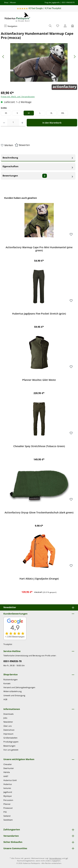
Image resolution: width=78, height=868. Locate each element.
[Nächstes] (75, 57)
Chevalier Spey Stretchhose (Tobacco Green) (39, 446)
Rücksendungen (11, 679)
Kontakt (7, 683)
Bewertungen (9, 746)
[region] (39, 397)
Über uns (8, 726)
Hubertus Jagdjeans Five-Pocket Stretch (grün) (39, 314)
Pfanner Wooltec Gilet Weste (39, 380)
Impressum (8, 734)
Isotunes (7, 788)
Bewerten (24, 145)
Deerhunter (9, 768)
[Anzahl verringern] (4, 123)
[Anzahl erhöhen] (22, 123)
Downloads (8, 714)
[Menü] (11, 26)
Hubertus (8, 784)
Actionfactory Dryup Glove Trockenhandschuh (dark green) (39, 513)
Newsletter (8, 722)
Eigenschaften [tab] (38, 166)
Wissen (13, 2)
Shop (6, 2)
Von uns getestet (11, 750)
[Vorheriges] (3, 57)
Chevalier (8, 764)
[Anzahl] (13, 123)
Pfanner (7, 804)
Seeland (7, 816)
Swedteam (8, 820)
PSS (5, 812)
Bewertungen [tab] (38, 176)
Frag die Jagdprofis (52, 2)
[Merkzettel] (58, 26)
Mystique (8, 796)
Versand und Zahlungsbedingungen (19, 687)
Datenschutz (9, 730)
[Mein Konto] (65, 26)
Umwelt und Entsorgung (14, 695)
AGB (5, 699)
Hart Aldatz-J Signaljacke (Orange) (39, 579)
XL (51, 113)
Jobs (5, 718)
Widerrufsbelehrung (12, 691)
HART (6, 776)
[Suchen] (50, 26)
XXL (63, 113)
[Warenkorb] (73, 26)
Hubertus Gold (10, 780)
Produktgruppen (11, 742)
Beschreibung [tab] (38, 157)
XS (6, 113)
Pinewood (8, 808)
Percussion (8, 800)
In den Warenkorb (52, 123)
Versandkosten (55, 858)
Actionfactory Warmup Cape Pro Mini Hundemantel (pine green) (39, 249)
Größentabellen (10, 738)
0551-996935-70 (12, 661)
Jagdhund (8, 792)
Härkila (7, 772)
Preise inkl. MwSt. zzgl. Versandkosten (18, 97)
